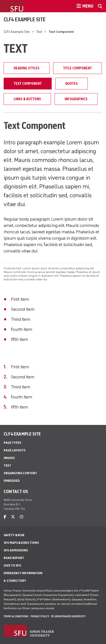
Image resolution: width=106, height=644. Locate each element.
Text (39, 32)
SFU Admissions (16, 550)
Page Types (12, 443)
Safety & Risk (14, 535)
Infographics (76, 99)
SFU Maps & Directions (21, 543)
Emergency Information (23, 573)
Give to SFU (12, 565)
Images (9, 458)
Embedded (12, 481)
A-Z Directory (15, 581)
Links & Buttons (27, 99)
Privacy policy (40, 616)
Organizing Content (20, 473)
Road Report (14, 558)
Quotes (72, 84)
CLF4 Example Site (25, 19)
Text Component (28, 84)
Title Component (77, 68)
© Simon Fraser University (68, 616)
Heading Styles (27, 68)
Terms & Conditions (16, 616)
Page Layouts (14, 450)
